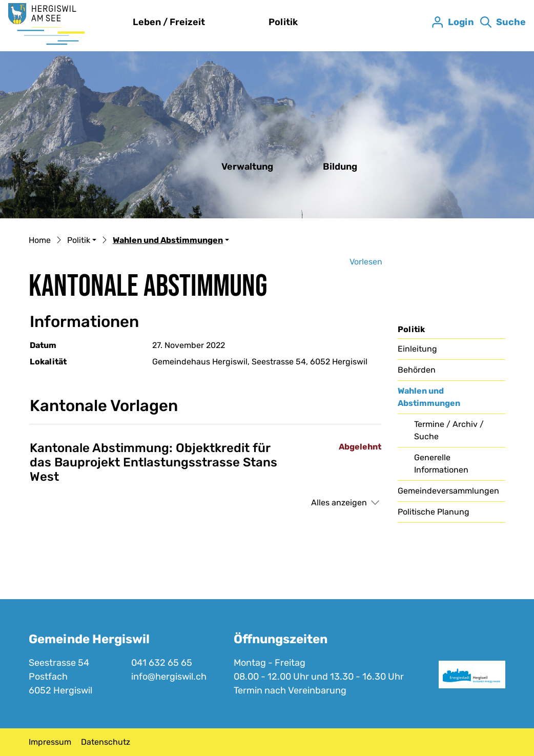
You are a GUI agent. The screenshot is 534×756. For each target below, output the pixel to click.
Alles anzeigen (339, 503)
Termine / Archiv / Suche (449, 430)
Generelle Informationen (441, 464)
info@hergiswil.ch (169, 677)
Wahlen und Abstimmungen (429, 400)
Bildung (340, 167)
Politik (283, 22)
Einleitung (417, 349)
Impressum (50, 742)
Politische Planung (434, 512)
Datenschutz (106, 742)
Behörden (417, 370)
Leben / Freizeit (169, 22)
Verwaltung (247, 167)
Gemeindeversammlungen (448, 491)
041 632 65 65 (162, 663)
